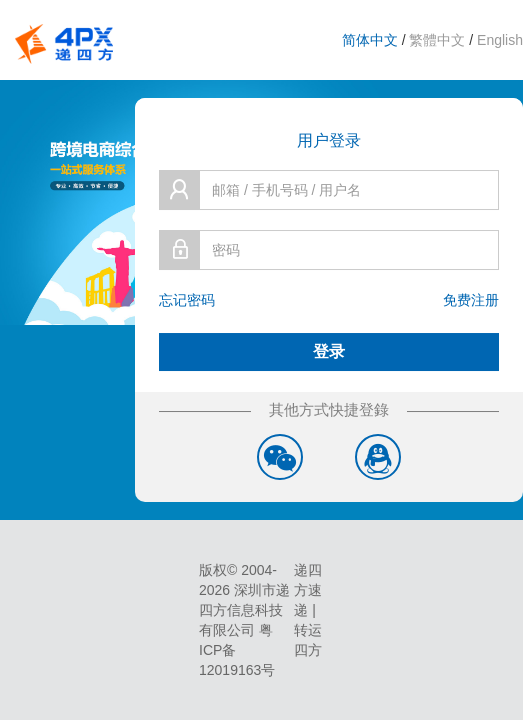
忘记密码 (187, 300)
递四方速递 (308, 590)
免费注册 (471, 300)
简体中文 (370, 40)
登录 (329, 351)
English (500, 40)
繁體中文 (437, 40)
